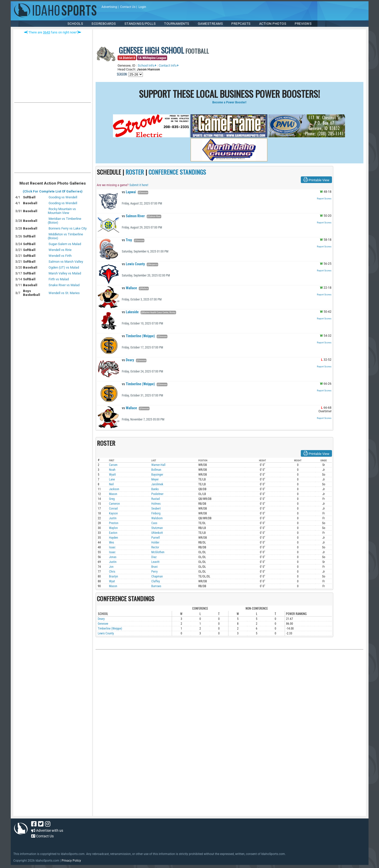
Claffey (156, 581)
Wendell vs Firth (60, 256)
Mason (113, 494)
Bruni (154, 567)
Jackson (114, 489)
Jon (111, 567)
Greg (112, 499)
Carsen (113, 465)
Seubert (156, 509)
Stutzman (157, 528)
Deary (128, 360)
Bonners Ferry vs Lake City (68, 228)
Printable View (316, 180)
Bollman (156, 470)
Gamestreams (210, 24)
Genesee (103, 624)
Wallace (130, 288)
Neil (112, 484)
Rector (155, 547)
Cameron (115, 504)
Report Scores (324, 199)
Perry (154, 572)
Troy (127, 240)
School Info (147, 65)
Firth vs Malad (59, 279)
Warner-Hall (158, 465)
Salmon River (133, 216)
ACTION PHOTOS (273, 24)
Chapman (157, 576)
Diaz (154, 557)
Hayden (114, 538)
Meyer (155, 479)
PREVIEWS (303, 24)
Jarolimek (157, 484)
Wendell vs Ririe (60, 250)
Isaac (112, 547)
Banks (155, 489)
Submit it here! (139, 185)
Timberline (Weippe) (139, 336)
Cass (154, 523)
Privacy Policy (71, 861)
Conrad (113, 509)
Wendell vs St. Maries (64, 293)
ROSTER (135, 172)
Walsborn (157, 518)
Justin (113, 518)
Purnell (156, 538)
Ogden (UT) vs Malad (64, 267)
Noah (112, 470)
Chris (112, 572)
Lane (112, 479)
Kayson (114, 513)
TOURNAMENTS (177, 24)
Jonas (113, 557)
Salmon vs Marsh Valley (66, 262)
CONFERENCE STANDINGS (177, 172)
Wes (112, 542)
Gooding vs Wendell (63, 197)
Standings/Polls (140, 24)
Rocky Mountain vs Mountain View (62, 211)
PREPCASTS (241, 24)
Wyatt (113, 475)
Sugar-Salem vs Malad (65, 244)
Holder (155, 542)
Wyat (112, 581)
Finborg (156, 513)
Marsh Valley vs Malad (65, 273)
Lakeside (130, 312)
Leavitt (155, 562)
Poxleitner (157, 494)
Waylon (113, 528)
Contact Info (169, 65)
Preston (114, 523)
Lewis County (134, 264)
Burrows (156, 586)
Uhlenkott (157, 533)
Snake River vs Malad (64, 285)
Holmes (156, 504)
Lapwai (129, 192)
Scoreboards (104, 24)
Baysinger (157, 475)
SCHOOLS (75, 24)
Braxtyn (114, 576)
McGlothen (158, 552)
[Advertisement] (53, 139)
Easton (113, 533)
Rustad (156, 499)
